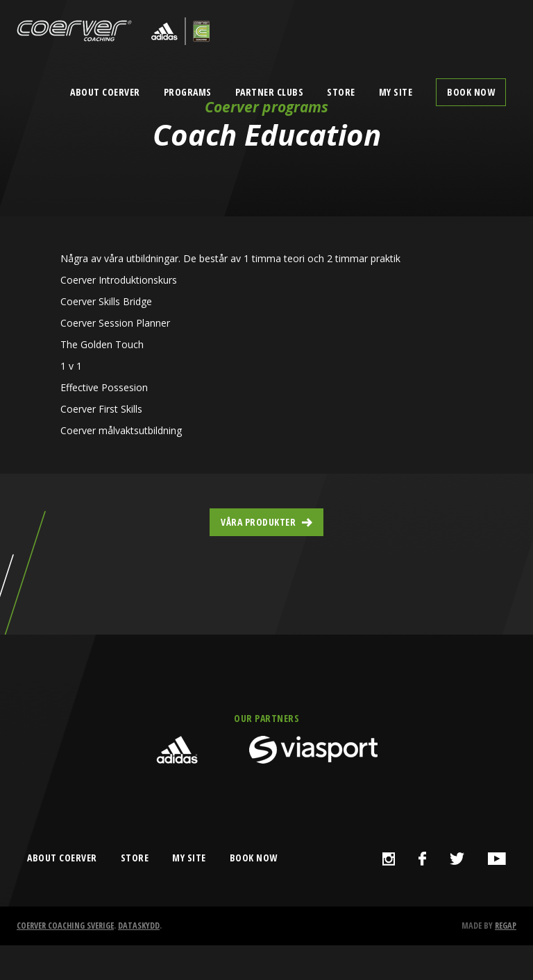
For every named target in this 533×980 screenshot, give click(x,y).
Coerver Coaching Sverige (65, 926)
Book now (471, 92)
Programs (188, 92)
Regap (506, 926)
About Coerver (105, 92)
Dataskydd (139, 926)
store (135, 858)
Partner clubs (270, 92)
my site (189, 858)
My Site (396, 92)
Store (341, 92)
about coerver (62, 858)
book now (254, 858)
